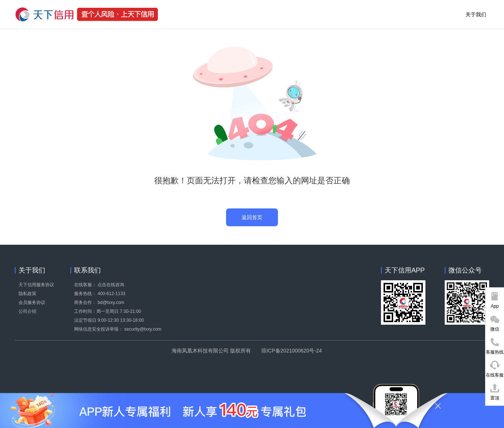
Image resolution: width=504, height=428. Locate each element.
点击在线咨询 (111, 285)
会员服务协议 (32, 302)
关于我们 (476, 14)
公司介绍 (27, 311)
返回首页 (252, 217)
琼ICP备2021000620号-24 (291, 351)
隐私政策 (27, 294)
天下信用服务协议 (36, 285)
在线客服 (495, 375)
